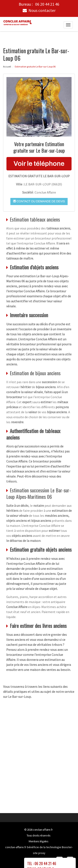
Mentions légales (38, 841)
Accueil (7, 66)
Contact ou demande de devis (39, 201)
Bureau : (39, 4)
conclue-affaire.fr (43, 829)
